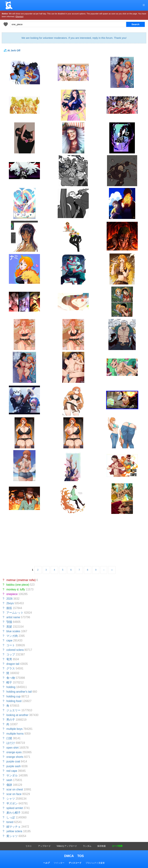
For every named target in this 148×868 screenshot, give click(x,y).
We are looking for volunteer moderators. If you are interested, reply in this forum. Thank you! (74, 38)
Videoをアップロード (67, 846)
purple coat (13, 761)
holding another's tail (19, 692)
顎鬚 (9, 622)
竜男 (9, 659)
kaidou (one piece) (18, 585)
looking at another (17, 715)
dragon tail (13, 664)
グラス (11, 668)
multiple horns (15, 734)
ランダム (87, 846)
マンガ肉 (12, 636)
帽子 (9, 682)
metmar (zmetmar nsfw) (21, 580)
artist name (13, 617)
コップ (11, 654)
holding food (14, 701)
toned (10, 822)
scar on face (14, 794)
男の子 (11, 720)
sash (9, 780)
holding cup (13, 696)
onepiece (12, 594)
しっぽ (11, 817)
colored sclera (15, 650)
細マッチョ (13, 827)
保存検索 (102, 846)
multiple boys (14, 729)
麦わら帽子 (13, 813)
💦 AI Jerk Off (12, 50)
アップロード (44, 846)
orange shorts (15, 757)
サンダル (12, 775)
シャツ (11, 799)
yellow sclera (14, 831)
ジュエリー (13, 710)
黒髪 (9, 627)
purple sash (14, 766)
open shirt (12, 748)
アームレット (15, 613)
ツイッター (59, 863)
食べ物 (11, 678)
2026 (9, 599)
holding (11, 687)
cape (9, 640)
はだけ (11, 743)
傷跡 (9, 785)
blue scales (13, 631)
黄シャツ (12, 836)
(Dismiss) (19, 16)
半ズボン (12, 803)
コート (11, 645)
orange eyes (14, 752)
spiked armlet (15, 808)
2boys (10, 603)
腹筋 (9, 608)
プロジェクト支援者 (95, 863)
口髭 (9, 738)
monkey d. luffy (16, 589)
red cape (12, 771)
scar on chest (15, 789)
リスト (29, 846)
